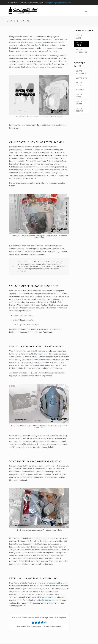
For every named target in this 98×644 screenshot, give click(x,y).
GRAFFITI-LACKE (79, 37)
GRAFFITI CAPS (81, 78)
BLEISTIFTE (80, 90)
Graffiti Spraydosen (47, 600)
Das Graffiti (39, 45)
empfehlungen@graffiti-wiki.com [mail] (59, 3)
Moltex (40, 354)
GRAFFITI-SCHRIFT (79, 103)
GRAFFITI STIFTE (79, 96)
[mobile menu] (86, 11)
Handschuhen (51, 583)
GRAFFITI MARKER (79, 84)
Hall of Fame (44, 360)
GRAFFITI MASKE (79, 44)
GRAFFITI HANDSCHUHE (81, 51)
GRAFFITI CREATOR (79, 110)
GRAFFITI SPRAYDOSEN (81, 72)
